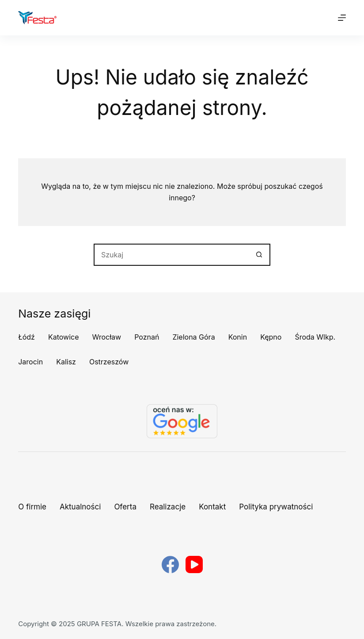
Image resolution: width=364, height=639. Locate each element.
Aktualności (80, 507)
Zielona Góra (193, 337)
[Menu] (342, 18)
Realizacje (168, 507)
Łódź (27, 337)
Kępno (271, 337)
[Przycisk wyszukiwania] (259, 255)
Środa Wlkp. (315, 337)
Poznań (147, 337)
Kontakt (212, 507)
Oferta (125, 507)
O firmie (32, 507)
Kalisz (66, 362)
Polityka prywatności (276, 507)
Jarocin (30, 362)
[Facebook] (170, 564)
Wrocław (107, 337)
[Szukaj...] (171, 255)
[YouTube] (194, 564)
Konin (238, 337)
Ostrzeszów (109, 362)
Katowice (64, 337)
